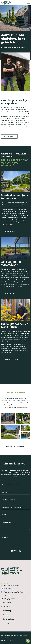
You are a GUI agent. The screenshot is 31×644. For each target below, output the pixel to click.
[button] (26, 94)
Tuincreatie (9, 231)
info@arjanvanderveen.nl (12, 599)
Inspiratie (5, 606)
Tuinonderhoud (11, 360)
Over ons (5, 615)
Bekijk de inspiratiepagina (16, 446)
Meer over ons (9, 136)
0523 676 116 (8, 595)
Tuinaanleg (9, 293)
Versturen (16, 551)
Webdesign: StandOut (8, 640)
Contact (5, 623)
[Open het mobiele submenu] (29, 3)
